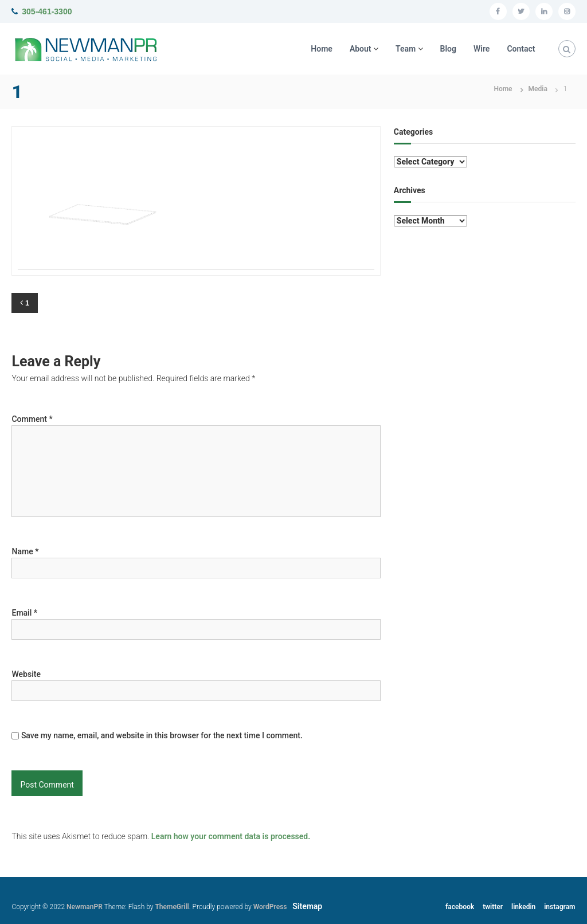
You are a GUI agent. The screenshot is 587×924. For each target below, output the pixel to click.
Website (26, 674)
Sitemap (307, 906)
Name (25, 551)
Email (24, 613)
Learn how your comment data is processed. (231, 836)
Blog (448, 49)
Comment (32, 419)
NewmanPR (85, 907)
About (361, 49)
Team (406, 49)
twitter (493, 907)
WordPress (270, 907)
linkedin (523, 907)
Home (322, 49)
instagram (559, 907)
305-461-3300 (47, 11)
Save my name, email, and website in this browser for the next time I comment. (162, 735)
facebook (460, 907)
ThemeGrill (172, 907)
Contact (521, 49)
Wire (482, 49)
